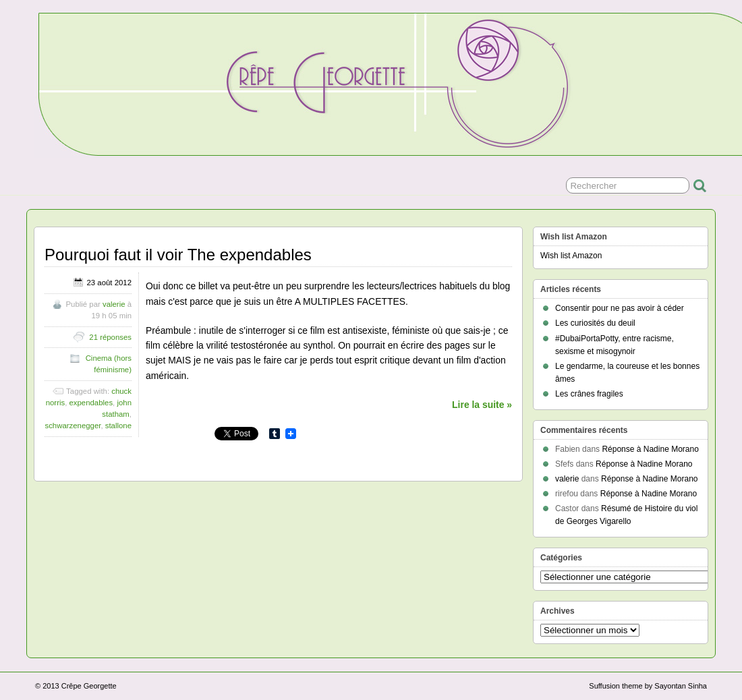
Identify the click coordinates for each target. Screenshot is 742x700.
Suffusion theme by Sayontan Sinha (648, 686)
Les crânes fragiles (589, 394)
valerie (114, 304)
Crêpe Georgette (89, 686)
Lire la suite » (482, 405)
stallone (118, 426)
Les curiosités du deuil (595, 323)
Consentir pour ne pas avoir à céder (620, 308)
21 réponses (110, 337)
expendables (91, 403)
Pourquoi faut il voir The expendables (178, 255)
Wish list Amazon (571, 256)
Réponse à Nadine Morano (650, 449)
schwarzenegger (73, 426)
